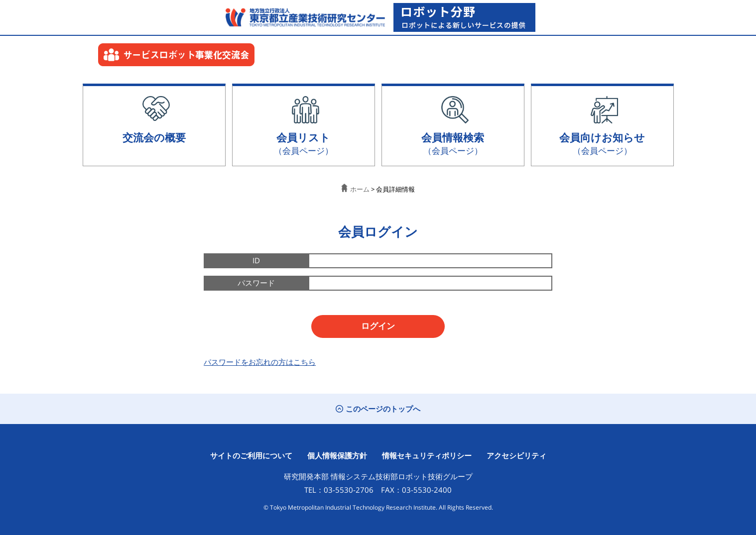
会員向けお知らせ (602, 143)
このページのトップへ (378, 409)
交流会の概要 (154, 137)
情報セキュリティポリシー (427, 455)
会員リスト (304, 143)
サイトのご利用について (251, 455)
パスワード (256, 283)
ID (256, 260)
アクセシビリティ (516, 455)
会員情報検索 (453, 143)
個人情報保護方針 (337, 455)
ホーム (355, 189)
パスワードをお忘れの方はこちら (260, 362)
